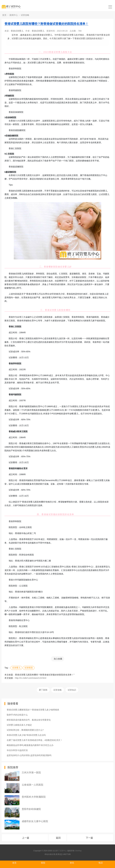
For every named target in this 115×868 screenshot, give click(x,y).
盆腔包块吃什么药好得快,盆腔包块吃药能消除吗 (29, 755)
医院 (43, 863)
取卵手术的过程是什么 (17, 715)
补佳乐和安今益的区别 (17, 750)
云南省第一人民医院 (32, 785)
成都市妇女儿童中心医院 (35, 821)
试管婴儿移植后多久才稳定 (19, 725)
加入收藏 (58, 659)
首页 (4, 15)
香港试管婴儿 (17, 31)
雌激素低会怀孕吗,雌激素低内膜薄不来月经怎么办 (30, 745)
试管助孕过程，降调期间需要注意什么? (25, 730)
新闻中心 (14, 15)
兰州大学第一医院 (31, 773)
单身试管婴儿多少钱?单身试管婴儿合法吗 (26, 735)
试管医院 (29, 668)
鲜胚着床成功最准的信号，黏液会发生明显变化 (29, 720)
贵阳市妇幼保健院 (31, 809)
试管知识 (72, 690)
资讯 (72, 863)
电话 (101, 863)
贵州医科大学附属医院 (34, 797)
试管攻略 (25, 15)
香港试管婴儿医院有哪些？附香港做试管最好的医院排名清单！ (46, 24)
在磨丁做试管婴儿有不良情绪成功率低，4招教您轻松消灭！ (35, 740)
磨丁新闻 (43, 690)
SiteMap (78, 851)
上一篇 (26, 838)
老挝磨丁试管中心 (60, 851)
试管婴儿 (16, 668)
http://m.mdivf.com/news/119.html (31, 678)
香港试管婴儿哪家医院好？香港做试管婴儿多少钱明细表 (33, 710)
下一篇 (89, 838)
